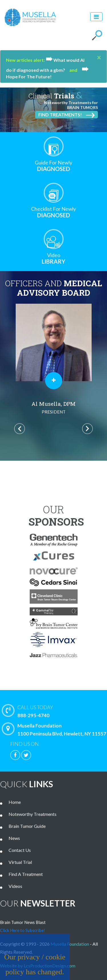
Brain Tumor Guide (27, 826)
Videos (15, 886)
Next (87, 429)
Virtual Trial (20, 862)
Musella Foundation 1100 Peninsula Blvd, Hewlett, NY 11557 (55, 729)
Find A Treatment (26, 874)
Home (15, 802)
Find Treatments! (66, 115)
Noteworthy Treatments (33, 814)
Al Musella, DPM (53, 408)
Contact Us (20, 850)
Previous (20, 429)
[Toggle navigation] (96, 17)
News (14, 838)
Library (54, 258)
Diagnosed (54, 166)
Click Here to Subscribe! (23, 930)
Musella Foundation (70, 944)
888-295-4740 (56, 711)
